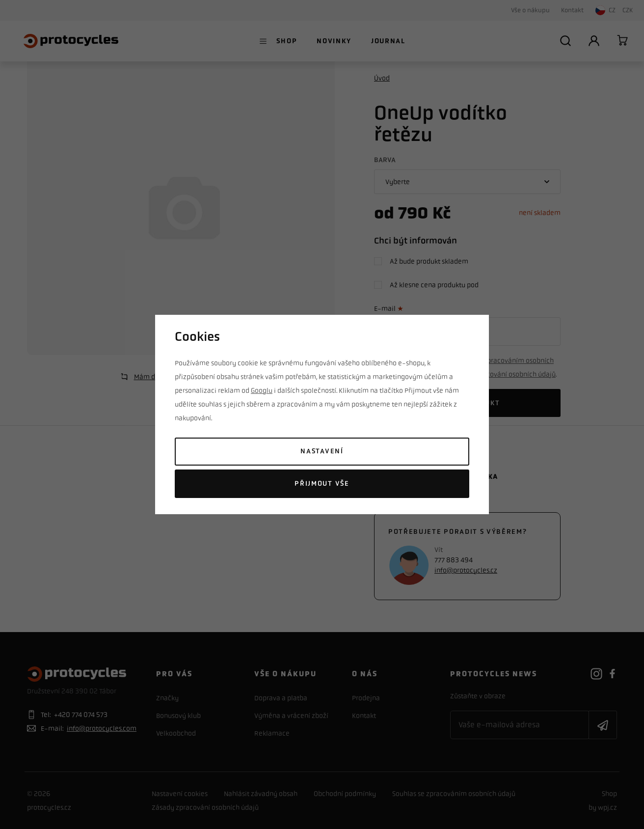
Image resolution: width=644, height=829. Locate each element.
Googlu (262, 390)
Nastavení (322, 451)
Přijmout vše (322, 484)
